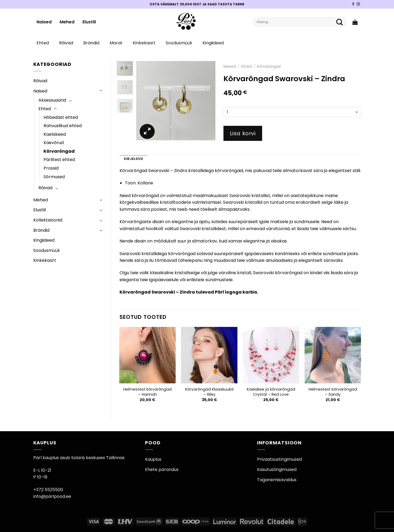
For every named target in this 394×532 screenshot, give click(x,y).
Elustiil (89, 22)
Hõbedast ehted (61, 117)
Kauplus (153, 459)
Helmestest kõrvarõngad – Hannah (147, 392)
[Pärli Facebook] (353, 4)
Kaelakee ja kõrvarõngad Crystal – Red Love (271, 392)
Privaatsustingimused (279, 459)
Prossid (51, 168)
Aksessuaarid (52, 100)
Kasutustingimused (277, 469)
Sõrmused (54, 177)
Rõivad (66, 43)
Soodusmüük (179, 43)
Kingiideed (213, 43)
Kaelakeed (55, 134)
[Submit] (340, 22)
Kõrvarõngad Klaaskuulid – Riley (209, 392)
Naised (44, 22)
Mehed (67, 22)
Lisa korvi (243, 133)
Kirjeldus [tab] (133, 159)
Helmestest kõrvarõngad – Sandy (333, 392)
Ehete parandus (162, 469)
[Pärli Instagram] (358, 4)
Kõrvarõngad (59, 151)
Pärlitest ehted (59, 160)
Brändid (91, 43)
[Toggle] (101, 91)
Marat (116, 43)
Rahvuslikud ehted (63, 126)
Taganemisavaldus (277, 480)
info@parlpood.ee (52, 496)
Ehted (43, 43)
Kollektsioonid (48, 220)
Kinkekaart (144, 43)
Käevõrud (54, 143)
